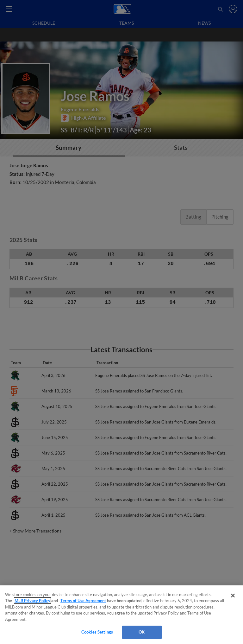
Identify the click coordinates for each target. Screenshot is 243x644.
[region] (121, 615)
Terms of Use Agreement (83, 601)
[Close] (233, 596)
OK (142, 632)
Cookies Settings (97, 632)
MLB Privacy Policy (32, 601)
